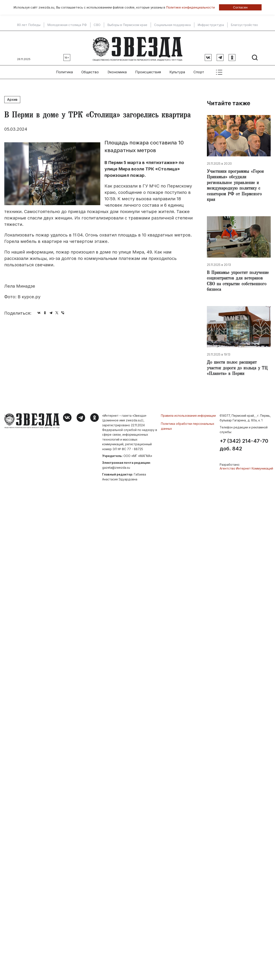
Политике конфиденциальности (190, 7)
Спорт (199, 71)
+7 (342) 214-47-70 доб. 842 (244, 448)
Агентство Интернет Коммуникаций (246, 471)
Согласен (240, 7)
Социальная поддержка (172, 25)
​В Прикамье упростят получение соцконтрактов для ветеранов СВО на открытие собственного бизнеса (237, 282)
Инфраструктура (211, 25)
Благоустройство (244, 25)
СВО (97, 25)
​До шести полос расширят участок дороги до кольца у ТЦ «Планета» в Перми (235, 371)
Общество (90, 71)
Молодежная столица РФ (67, 25)
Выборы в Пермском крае (127, 25)
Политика (64, 71)
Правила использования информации (188, 418)
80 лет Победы (29, 25)
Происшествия (148, 71)
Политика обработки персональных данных (188, 429)
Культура (177, 71)
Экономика (117, 71)
